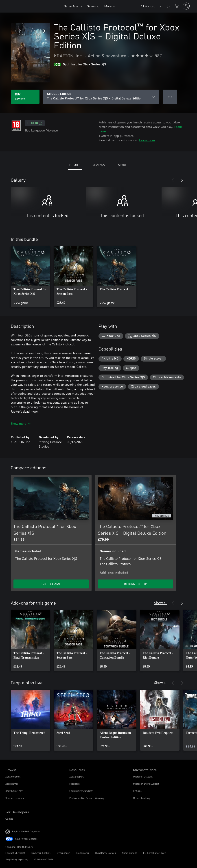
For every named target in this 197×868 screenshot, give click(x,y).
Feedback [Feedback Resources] (74, 784)
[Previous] (173, 180)
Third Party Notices (105, 853)
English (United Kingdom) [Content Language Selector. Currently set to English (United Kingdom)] (26, 831)
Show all (161, 603)
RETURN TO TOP (136, 584)
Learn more (147, 140)
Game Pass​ (71, 6)
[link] (31, 277)
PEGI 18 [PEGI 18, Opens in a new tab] (35, 123)
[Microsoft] (21, 6)
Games (91, 6)
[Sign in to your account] (186, 6)
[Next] (182, 180)
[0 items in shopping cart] (177, 6)
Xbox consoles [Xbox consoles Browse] (13, 776)
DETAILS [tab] (75, 165)
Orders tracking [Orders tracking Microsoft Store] (141, 798)
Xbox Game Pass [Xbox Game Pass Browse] (14, 791)
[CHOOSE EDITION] (101, 97)
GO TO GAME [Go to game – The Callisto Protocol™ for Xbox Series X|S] (51, 584)
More (108, 6)
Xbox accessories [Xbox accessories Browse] (15, 798)
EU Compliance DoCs (155, 853)
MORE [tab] (122, 165)
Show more (21, 423)
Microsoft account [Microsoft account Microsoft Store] (143, 776)
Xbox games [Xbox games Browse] (12, 784)
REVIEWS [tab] (99, 165)
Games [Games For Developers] (9, 819)
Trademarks (82, 853)
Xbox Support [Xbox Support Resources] (77, 776)
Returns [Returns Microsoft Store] (137, 791)
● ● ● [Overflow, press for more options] (170, 97)
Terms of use (63, 853)
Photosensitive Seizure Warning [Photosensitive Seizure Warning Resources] (87, 798)
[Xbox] (50, 6)
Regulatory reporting (17, 859)
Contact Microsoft (15, 853)
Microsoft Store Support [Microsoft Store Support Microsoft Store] (146, 784)
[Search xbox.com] (168, 6)
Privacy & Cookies (41, 853)
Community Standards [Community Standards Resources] (81, 791)
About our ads (129, 853)
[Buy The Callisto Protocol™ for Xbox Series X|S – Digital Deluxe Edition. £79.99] (25, 97)
